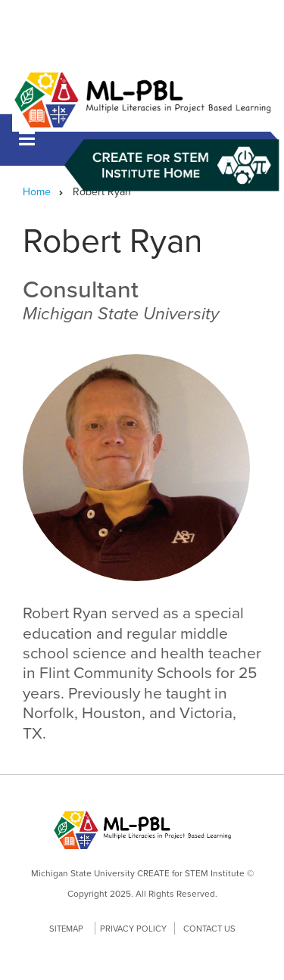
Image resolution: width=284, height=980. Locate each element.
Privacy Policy (133, 929)
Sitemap (66, 929)
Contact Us (209, 929)
